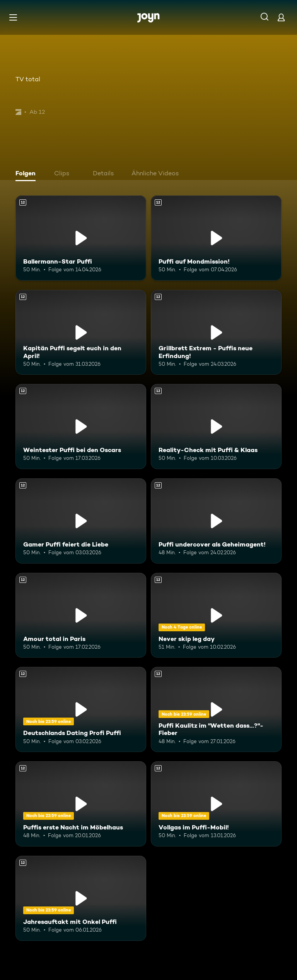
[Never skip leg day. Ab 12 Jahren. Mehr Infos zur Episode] (216, 615)
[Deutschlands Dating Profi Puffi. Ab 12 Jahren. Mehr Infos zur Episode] (81, 709)
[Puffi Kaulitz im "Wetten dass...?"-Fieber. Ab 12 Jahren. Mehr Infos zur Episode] (216, 709)
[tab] (27, 174)
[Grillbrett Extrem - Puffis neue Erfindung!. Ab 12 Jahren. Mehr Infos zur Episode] (216, 332)
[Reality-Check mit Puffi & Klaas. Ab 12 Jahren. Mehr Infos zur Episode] (216, 427)
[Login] (281, 17)
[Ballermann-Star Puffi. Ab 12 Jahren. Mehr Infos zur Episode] (81, 238)
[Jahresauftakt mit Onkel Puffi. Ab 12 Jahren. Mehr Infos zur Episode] (81, 898)
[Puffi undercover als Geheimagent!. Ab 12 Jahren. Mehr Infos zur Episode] (216, 521)
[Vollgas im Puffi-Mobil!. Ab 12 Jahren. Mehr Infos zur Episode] (216, 804)
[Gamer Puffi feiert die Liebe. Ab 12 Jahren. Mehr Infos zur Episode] (81, 521)
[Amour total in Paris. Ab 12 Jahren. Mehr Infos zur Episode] (81, 615)
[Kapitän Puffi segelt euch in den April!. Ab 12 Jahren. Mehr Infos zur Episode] (81, 332)
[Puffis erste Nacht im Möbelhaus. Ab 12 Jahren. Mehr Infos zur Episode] (81, 804)
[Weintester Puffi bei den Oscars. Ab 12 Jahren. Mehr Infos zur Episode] (81, 427)
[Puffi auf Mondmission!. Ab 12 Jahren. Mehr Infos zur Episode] (216, 238)
